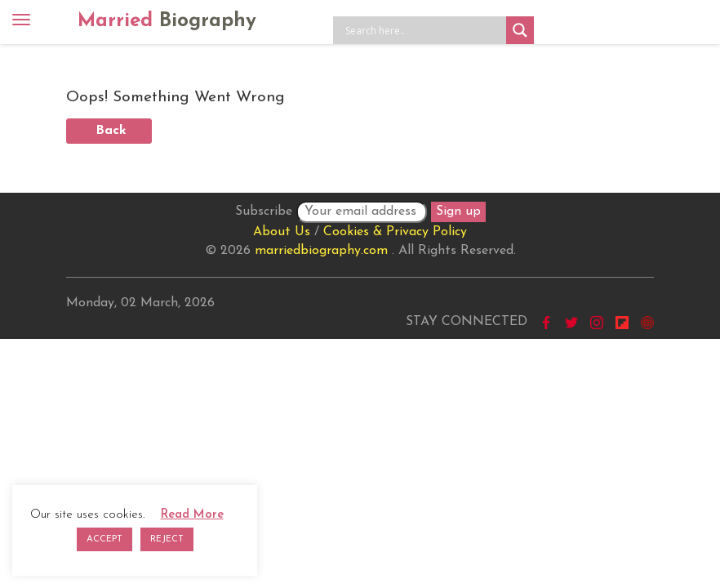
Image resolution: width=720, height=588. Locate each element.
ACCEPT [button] (104, 539)
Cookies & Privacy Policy (395, 232)
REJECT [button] (167, 539)
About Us (282, 232)
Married (167, 21)
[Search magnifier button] (520, 30)
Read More (192, 515)
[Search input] (424, 30)
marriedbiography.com (321, 251)
